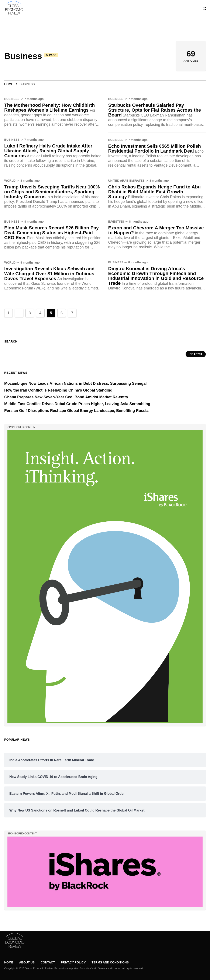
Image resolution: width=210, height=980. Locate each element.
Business (12, 99)
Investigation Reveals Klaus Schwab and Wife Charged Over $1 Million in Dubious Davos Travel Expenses (49, 274)
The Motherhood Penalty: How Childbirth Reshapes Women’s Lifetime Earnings (50, 108)
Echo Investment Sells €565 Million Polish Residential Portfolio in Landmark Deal (155, 149)
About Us (27, 962)
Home (9, 84)
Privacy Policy (73, 962)
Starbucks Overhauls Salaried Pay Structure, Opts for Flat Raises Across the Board (155, 110)
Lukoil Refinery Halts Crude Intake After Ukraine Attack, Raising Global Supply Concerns (48, 151)
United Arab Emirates (126, 181)
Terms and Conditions (110, 962)
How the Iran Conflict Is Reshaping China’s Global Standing (58, 390)
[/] (205, 8)
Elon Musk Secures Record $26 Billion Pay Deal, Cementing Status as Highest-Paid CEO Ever (51, 233)
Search (196, 354)
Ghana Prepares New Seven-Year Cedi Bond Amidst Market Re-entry (66, 397)
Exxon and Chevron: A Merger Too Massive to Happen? (156, 230)
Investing (116, 222)
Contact (48, 962)
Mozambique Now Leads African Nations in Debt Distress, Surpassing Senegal (75, 383)
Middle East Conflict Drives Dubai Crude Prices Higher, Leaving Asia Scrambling (77, 404)
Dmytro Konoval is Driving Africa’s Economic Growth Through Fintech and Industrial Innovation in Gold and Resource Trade (156, 276)
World (10, 181)
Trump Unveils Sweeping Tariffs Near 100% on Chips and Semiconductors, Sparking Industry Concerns (52, 192)
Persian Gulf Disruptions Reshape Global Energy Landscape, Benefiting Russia (76, 411)
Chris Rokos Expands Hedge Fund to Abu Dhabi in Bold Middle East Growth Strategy (155, 192)
